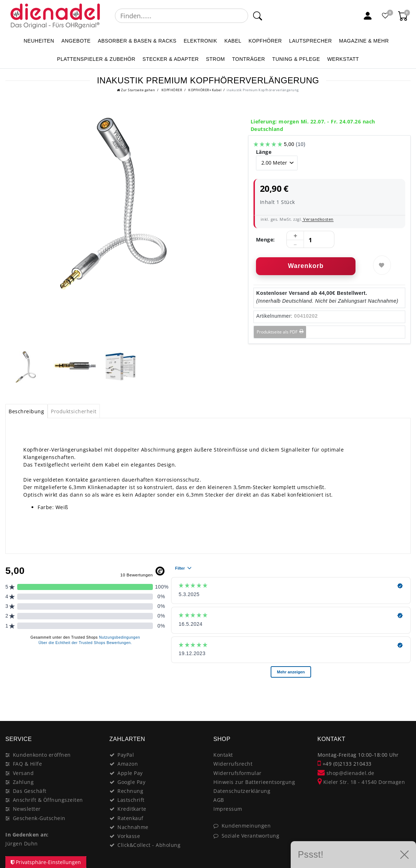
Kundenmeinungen (246, 826)
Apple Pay (130, 773)
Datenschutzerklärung (242, 791)
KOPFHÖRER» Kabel (205, 90)
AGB (219, 800)
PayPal (126, 755)
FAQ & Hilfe (28, 764)
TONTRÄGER (248, 59)
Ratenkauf (130, 818)
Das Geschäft (30, 791)
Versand (23, 773)
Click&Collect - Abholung (149, 845)
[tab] (26, 411)
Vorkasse (129, 836)
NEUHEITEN (39, 41)
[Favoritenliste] (386, 16)
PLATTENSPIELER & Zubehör (96, 59)
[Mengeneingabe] (310, 240)
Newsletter (27, 809)
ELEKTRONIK (200, 41)
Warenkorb (306, 266)
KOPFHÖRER (265, 41)
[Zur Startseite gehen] (136, 90)
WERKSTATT (343, 59)
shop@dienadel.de (346, 773)
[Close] (402, 696)
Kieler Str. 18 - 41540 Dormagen (361, 782)
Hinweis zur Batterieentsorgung (254, 782)
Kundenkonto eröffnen (42, 755)
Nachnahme (133, 827)
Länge (264, 152)
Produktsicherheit (74, 411)
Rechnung (130, 791)
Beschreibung (26, 411)
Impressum (228, 809)
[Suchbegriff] (182, 16)
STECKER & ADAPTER (171, 59)
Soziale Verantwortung (251, 836)
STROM (215, 59)
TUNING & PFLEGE (296, 59)
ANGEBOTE (76, 41)
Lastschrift (131, 800)
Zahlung (23, 782)
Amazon (128, 764)
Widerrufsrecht (233, 764)
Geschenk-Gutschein (39, 818)
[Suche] (258, 16)
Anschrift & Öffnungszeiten (48, 800)
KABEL (233, 41)
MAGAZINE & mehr (364, 41)
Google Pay (131, 782)
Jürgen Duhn (22, 843)
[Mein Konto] (368, 16)
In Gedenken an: (27, 835)
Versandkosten (318, 219)
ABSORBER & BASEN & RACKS (137, 41)
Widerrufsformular (238, 773)
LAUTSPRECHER (310, 41)
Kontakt (223, 755)
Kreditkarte (132, 809)
